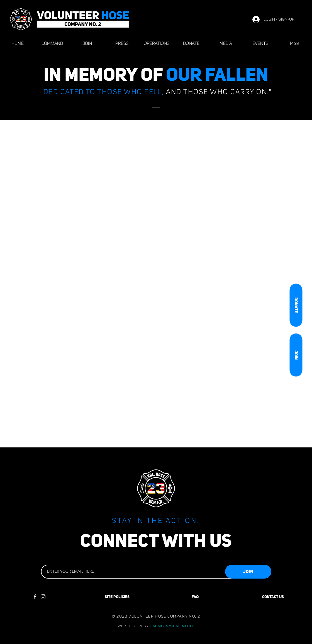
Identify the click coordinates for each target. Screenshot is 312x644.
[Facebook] (35, 597)
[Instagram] (43, 597)
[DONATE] (296, 305)
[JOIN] (296, 355)
